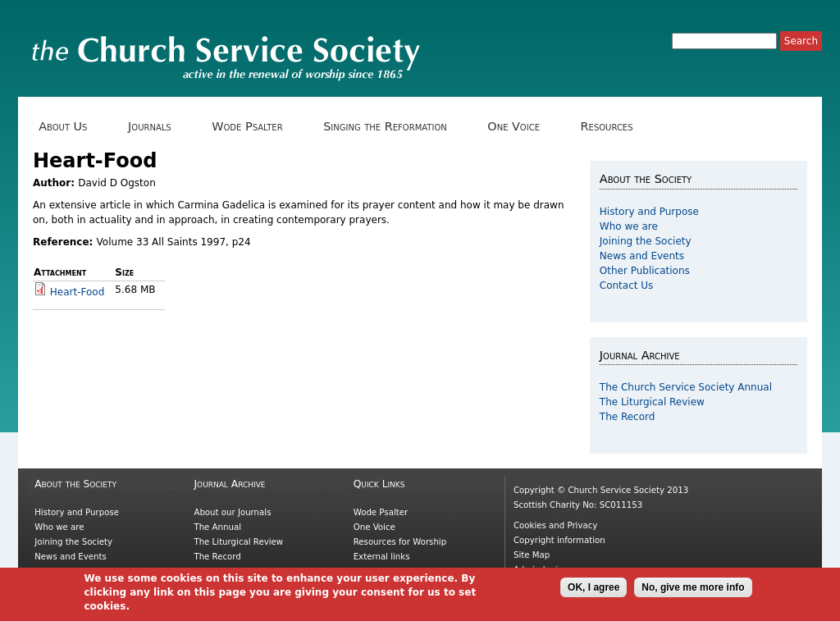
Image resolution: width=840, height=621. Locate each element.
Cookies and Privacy (555, 525)
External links (382, 557)
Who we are (629, 226)
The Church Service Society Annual (686, 387)
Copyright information (559, 540)
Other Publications (645, 271)
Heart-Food (78, 292)
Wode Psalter (253, 127)
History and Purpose (649, 212)
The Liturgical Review (652, 402)
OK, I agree (593, 591)
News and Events (642, 256)
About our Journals (232, 512)
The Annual (217, 527)
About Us (69, 127)
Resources (612, 127)
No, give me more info (693, 591)
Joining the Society (646, 241)
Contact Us (627, 285)
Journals (155, 127)
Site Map (532, 555)
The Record (628, 417)
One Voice (519, 127)
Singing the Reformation (391, 127)
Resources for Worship (400, 542)
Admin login (539, 570)
